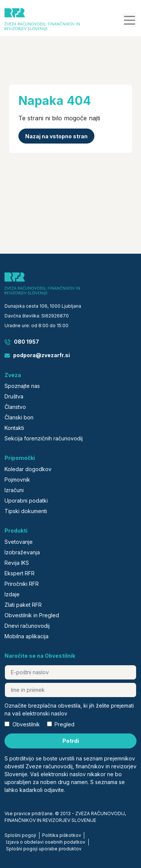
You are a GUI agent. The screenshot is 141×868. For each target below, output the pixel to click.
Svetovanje (19, 542)
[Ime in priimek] (70, 690)
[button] (130, 20)
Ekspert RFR (20, 573)
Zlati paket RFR (23, 605)
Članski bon (19, 417)
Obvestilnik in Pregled (32, 615)
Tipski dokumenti (26, 511)
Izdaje (12, 594)
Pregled (64, 724)
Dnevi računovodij (27, 626)
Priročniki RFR (22, 584)
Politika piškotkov (62, 835)
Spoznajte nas (22, 386)
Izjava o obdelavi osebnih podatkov (46, 842)
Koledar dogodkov (28, 469)
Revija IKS (17, 563)
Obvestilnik (26, 724)
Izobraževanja (22, 552)
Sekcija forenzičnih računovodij (44, 438)
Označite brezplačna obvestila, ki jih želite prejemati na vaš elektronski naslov (69, 709)
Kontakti (14, 428)
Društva (14, 396)
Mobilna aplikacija (27, 636)
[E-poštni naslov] (70, 672)
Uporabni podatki (26, 501)
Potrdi (71, 741)
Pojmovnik (17, 480)
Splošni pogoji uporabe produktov (44, 849)
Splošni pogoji (20, 835)
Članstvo (15, 407)
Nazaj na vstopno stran (56, 136)
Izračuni (14, 490)
